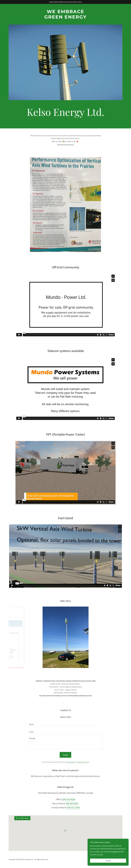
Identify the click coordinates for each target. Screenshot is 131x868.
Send (65, 755)
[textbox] (65, 723)
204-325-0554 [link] (69, 799)
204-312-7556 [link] (73, 807)
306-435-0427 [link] (72, 803)
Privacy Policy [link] (72, 762)
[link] (66, 18)
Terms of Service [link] (82, 762)
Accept (108, 861)
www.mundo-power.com (65, 144)
